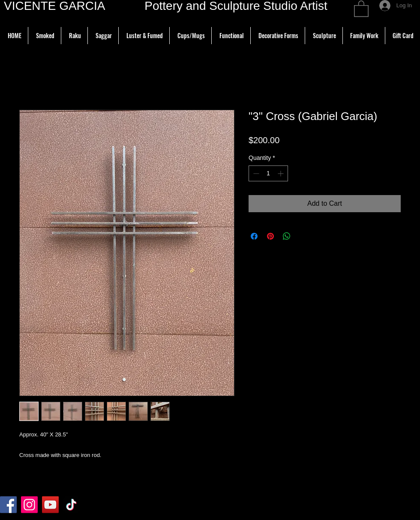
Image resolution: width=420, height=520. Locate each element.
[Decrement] (255, 173)
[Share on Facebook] (254, 236)
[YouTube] (50, 505)
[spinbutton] (268, 173)
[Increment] (281, 173)
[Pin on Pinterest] (270, 236)
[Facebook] (8, 505)
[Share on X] (303, 236)
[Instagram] (29, 505)
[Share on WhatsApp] (287, 236)
